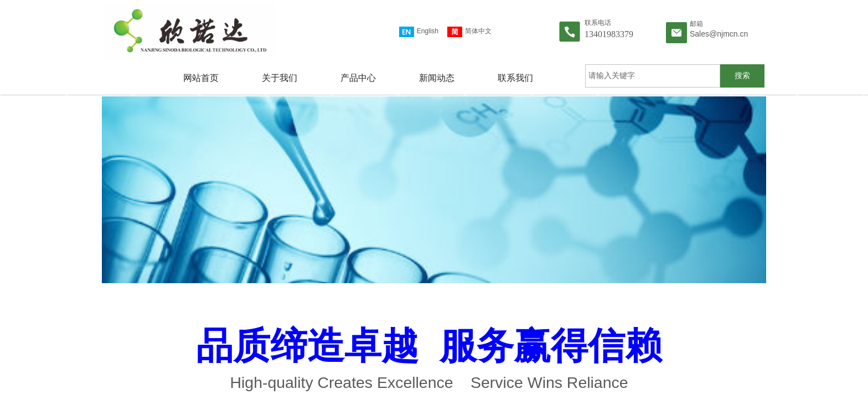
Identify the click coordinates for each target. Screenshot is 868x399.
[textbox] (653, 76)
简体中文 (469, 32)
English (419, 32)
